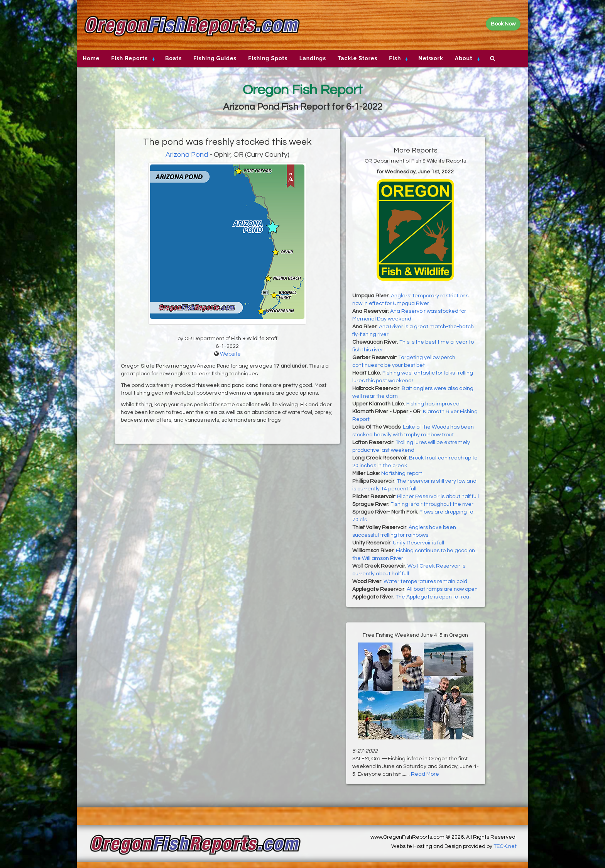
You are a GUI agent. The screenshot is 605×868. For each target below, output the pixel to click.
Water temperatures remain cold (425, 581)
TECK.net (505, 846)
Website (230, 354)
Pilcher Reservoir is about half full (438, 497)
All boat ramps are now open (442, 589)
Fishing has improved (433, 404)
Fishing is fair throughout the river (432, 504)
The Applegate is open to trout (433, 597)
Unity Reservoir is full (418, 543)
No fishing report (402, 473)
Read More (425, 774)
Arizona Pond (187, 155)
